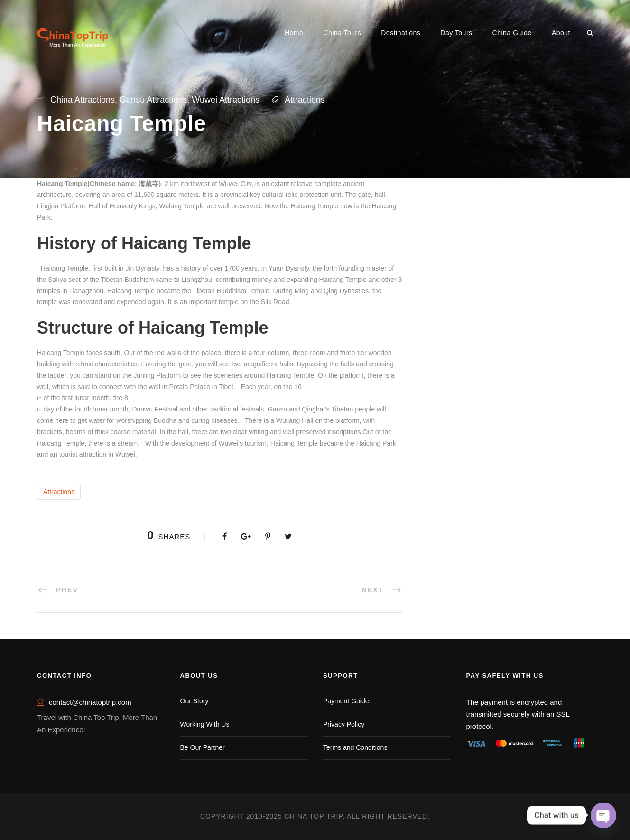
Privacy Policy (344, 724)
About (561, 33)
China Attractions (83, 100)
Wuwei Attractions (226, 100)
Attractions (305, 100)
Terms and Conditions (355, 747)
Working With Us (205, 724)
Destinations (401, 33)
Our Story (195, 701)
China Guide (512, 33)
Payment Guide (346, 701)
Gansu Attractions (153, 100)
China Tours (342, 33)
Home (294, 33)
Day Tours (456, 33)
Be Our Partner (203, 747)
